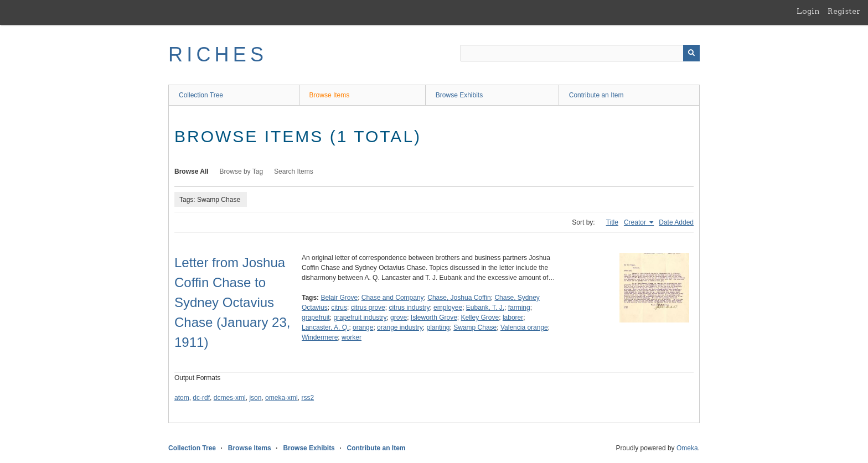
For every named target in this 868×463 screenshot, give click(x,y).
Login (808, 11)
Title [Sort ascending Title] (612, 222)
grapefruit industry (360, 318)
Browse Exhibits (459, 95)
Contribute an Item (596, 95)
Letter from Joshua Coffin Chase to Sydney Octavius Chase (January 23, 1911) (232, 302)
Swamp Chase (475, 327)
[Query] (580, 53)
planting (438, 327)
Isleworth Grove (434, 318)
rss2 (308, 398)
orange (363, 327)
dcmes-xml (230, 398)
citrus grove (368, 308)
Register (844, 11)
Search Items (294, 171)
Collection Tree (201, 95)
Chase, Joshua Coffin (459, 298)
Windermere (320, 337)
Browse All (192, 171)
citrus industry (409, 308)
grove (399, 318)
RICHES (218, 54)
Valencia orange (524, 327)
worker (352, 337)
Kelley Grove (480, 318)
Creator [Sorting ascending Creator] (636, 222)
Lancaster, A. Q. (325, 327)
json (255, 398)
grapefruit (316, 318)
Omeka (687, 448)
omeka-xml (281, 398)
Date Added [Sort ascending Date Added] (676, 222)
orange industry (400, 327)
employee (448, 308)
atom (182, 398)
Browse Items (330, 95)
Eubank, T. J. (485, 308)
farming (519, 308)
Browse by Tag (242, 171)
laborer (513, 318)
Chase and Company (393, 298)
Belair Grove (339, 298)
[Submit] (691, 53)
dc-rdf (201, 398)
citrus (339, 308)
